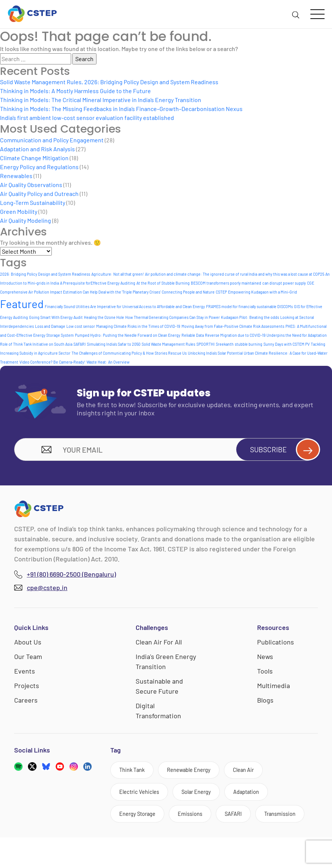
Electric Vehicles (142, 796)
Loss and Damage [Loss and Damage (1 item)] (50, 326)
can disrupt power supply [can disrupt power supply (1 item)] (284, 283)
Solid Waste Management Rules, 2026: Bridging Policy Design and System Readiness (109, 82)
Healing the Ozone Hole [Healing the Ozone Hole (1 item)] (104, 317)
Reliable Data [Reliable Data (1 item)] (193, 335)
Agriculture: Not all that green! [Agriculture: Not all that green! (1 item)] (118, 274)
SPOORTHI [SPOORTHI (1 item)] (205, 344)
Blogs (265, 702)
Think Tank (134, 773)
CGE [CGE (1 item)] (311, 283)
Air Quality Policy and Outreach (39, 194)
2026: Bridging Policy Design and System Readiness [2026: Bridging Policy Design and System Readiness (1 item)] (45, 274)
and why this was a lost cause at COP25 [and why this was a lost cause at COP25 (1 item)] (291, 274)
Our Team (28, 659)
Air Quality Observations (31, 185)
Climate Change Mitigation (34, 158)
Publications (276, 644)
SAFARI (245, 820)
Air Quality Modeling (26, 220)
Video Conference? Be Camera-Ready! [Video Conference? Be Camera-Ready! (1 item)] (52, 362)
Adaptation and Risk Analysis (37, 149)
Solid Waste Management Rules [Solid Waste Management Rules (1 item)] (168, 344)
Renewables (16, 176)
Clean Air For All (159, 644)
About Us (28, 644)
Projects (27, 688)
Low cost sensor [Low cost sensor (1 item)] (81, 326)
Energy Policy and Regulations (39, 167)
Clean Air (257, 773)
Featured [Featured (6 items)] (22, 304)
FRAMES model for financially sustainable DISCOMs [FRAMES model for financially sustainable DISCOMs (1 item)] (249, 306)
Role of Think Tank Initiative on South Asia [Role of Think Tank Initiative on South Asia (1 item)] (36, 344)
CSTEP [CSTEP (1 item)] (221, 292)
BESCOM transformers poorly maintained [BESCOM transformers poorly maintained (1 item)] (226, 283)
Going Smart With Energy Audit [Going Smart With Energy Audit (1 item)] (56, 317)
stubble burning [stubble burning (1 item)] (249, 344)
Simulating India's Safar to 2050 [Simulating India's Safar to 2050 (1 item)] (114, 344)
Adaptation (259, 796)
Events (25, 673)
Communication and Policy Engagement (52, 140)
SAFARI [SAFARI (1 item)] (80, 344)
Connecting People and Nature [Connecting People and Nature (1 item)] (188, 292)
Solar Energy (204, 796)
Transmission (137, 844)
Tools (265, 673)
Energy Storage (140, 820)
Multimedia (273, 688)
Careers (26, 702)
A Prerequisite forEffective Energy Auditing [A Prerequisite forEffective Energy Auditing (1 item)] (98, 283)
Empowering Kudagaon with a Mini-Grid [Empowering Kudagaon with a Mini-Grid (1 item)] (263, 292)
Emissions (198, 820)
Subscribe (281, 451)
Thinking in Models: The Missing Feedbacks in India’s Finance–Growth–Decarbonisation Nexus (121, 109)
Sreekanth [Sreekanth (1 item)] (225, 344)
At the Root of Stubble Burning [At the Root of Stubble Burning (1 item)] (163, 283)
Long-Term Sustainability (33, 202)
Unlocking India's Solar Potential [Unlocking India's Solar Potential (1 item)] (215, 353)
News (265, 659)
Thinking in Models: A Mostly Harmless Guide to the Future (75, 91)
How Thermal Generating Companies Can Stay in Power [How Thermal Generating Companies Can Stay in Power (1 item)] (173, 317)
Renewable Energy (197, 773)
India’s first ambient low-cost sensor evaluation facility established (87, 118)
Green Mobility (19, 211)
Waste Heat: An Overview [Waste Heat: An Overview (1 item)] (108, 362)
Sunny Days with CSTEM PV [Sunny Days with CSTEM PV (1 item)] (287, 344)
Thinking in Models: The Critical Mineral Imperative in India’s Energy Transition (101, 100)
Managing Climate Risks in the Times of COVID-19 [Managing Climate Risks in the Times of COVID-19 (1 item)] (138, 326)
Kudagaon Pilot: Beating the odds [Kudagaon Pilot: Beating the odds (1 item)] (250, 317)
